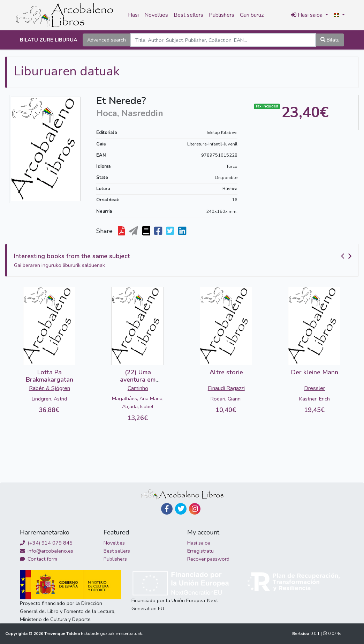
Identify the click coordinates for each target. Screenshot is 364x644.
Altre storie (226, 372)
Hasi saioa (199, 543)
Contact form (39, 559)
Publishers (222, 15)
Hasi (133, 15)
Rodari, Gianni (226, 399)
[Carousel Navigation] (347, 256)
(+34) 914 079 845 (46, 543)
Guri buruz (252, 15)
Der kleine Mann (315, 372)
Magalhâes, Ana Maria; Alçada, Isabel (138, 402)
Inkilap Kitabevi (222, 133)
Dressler (314, 388)
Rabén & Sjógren (50, 388)
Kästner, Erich (314, 399)
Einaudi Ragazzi (226, 388)
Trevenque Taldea (63, 634)
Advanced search (107, 40)
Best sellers (188, 15)
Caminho (138, 388)
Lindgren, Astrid (49, 399)
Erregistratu (200, 551)
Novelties (156, 15)
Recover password (208, 559)
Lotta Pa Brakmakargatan (50, 376)
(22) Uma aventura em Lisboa (138, 380)
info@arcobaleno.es (47, 551)
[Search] (223, 40)
